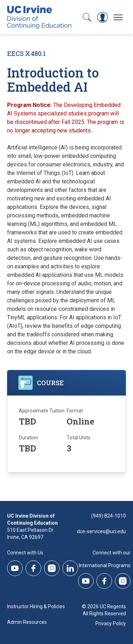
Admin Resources (27, 622)
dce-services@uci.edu (101, 531)
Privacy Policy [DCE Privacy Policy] (111, 623)
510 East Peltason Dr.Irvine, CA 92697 (31, 534)
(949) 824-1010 (109, 516)
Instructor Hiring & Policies (36, 606)
